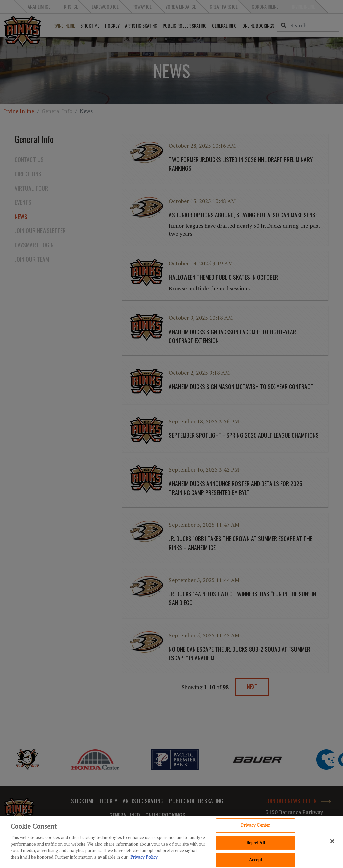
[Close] (332, 843)
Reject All (256, 844)
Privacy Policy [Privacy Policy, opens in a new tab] (144, 859)
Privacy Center (255, 827)
